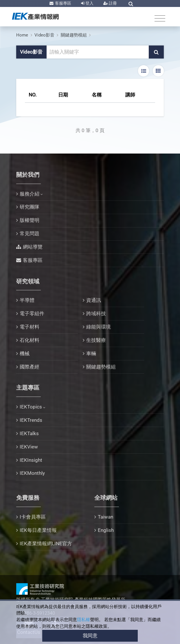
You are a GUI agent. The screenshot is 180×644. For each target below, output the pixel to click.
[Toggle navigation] (160, 18)
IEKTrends (31, 420)
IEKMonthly (32, 473)
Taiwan (105, 517)
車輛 (91, 353)
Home (22, 35)
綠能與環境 (99, 327)
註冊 (112, 3)
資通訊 (94, 300)
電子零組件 (32, 313)
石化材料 (30, 340)
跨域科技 (96, 313)
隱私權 (83, 620)
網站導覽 (33, 247)
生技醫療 (96, 340)
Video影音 (44, 35)
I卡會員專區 (33, 517)
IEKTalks (29, 433)
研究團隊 (30, 207)
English (106, 530)
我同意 (90, 636)
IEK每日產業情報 (38, 530)
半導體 (27, 300)
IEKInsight (31, 460)
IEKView (29, 447)
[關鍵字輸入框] (98, 52)
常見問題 (30, 233)
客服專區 (63, 3)
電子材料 (30, 327)
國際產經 (30, 367)
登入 (89, 3)
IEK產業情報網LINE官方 (46, 543)
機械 (25, 353)
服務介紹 (30, 194)
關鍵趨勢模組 (74, 35)
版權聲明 (30, 220)
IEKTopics (31, 407)
